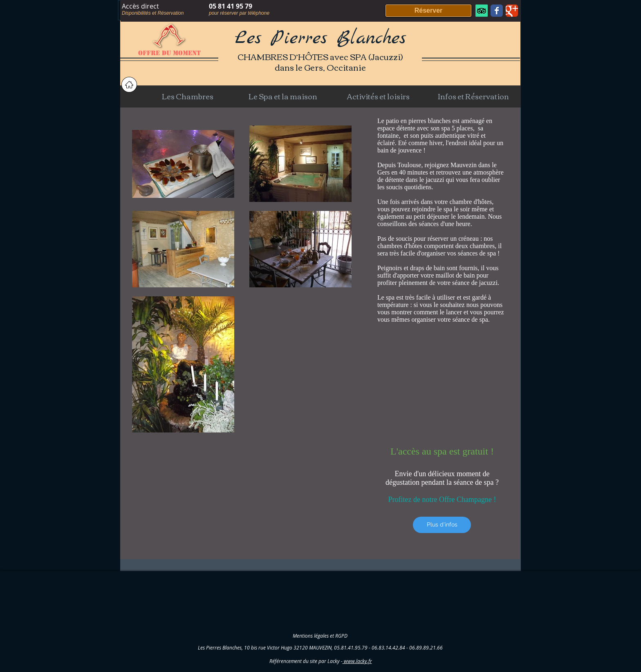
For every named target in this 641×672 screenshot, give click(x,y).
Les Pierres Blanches (320, 38)
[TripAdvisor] (482, 11)
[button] (187, 96)
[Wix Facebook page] (497, 11)
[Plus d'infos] (442, 525)
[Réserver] (428, 11)
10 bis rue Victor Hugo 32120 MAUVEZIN (288, 647)
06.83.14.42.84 (388, 647)
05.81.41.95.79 (351, 647)
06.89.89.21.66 (426, 647)
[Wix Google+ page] (512, 11)
